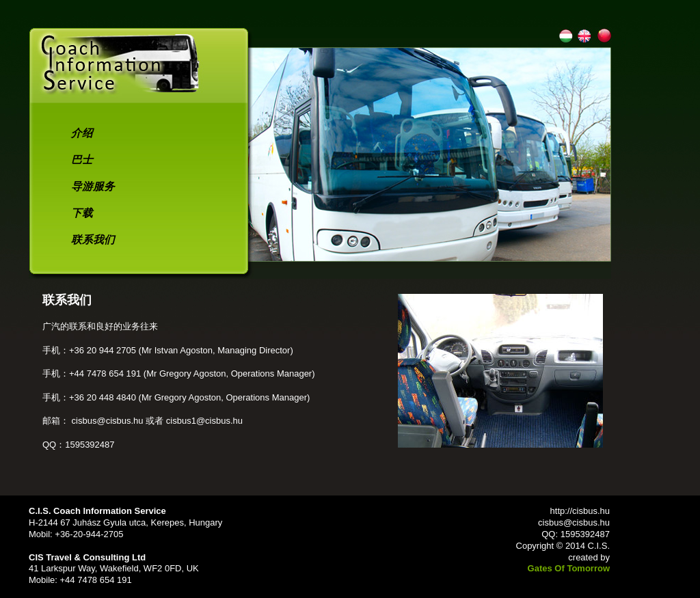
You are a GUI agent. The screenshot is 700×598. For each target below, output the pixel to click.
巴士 (82, 160)
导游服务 (93, 186)
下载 (82, 213)
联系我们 (93, 240)
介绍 (82, 133)
